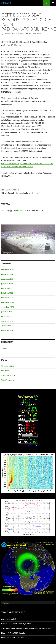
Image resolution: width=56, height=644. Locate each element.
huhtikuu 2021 (7, 298)
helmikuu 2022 (7, 293)
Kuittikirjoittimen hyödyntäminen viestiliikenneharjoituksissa (26, 628)
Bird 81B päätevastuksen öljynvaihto (16, 624)
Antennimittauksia (9, 619)
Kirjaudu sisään (7, 366)
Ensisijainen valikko (53, 3)
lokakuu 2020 (7, 316)
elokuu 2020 (6, 326)
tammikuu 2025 (8, 270)
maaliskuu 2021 (8, 302)
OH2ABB (6, 3)
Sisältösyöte (6, 371)
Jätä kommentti (35, 34)
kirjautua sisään (20, 210)
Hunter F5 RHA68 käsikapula (13, 633)
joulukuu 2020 (7, 312)
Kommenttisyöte (8, 375)
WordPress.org (8, 380)
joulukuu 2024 (7, 274)
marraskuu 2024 (8, 279)
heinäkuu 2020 (7, 330)
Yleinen (4, 348)
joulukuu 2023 (7, 284)
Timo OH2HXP (19, 34)
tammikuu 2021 (8, 307)
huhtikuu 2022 (7, 288)
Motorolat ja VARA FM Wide (13, 638)
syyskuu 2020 (7, 321)
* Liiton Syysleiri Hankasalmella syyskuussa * (28, 191)
